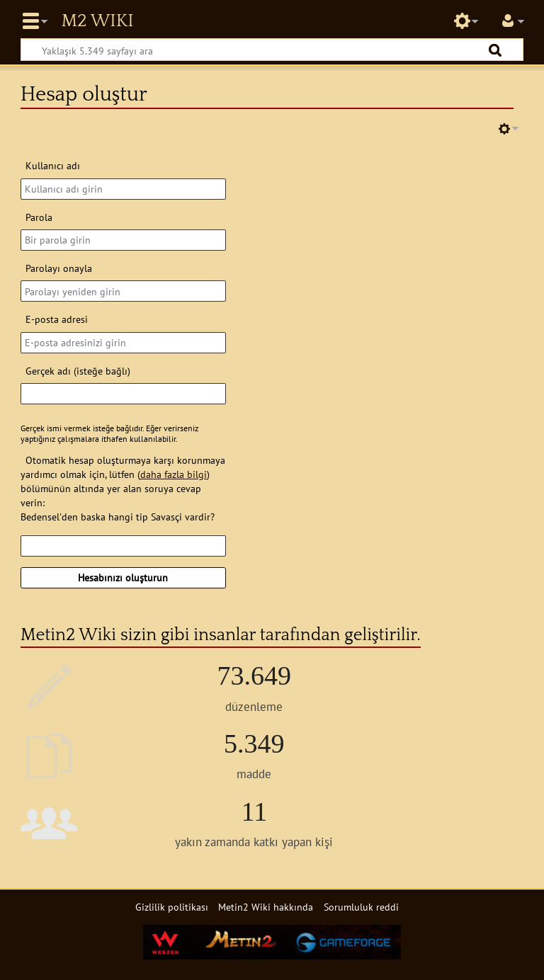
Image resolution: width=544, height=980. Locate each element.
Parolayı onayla (59, 268)
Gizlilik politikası (172, 907)
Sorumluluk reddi (361, 907)
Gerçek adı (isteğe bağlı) (78, 371)
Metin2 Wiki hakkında (266, 907)
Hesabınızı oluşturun (123, 577)
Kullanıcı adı (53, 165)
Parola (39, 217)
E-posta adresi (57, 319)
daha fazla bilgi (174, 474)
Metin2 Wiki (97, 21)
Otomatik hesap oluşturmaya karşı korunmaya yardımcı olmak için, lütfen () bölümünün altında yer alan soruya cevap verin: (123, 481)
